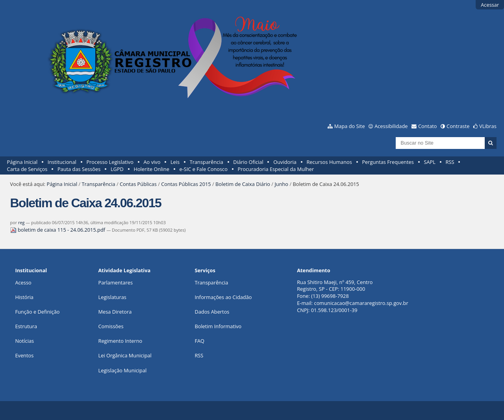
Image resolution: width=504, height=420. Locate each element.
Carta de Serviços (27, 169)
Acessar (490, 5)
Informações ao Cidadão (223, 297)
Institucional (62, 162)
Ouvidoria (285, 162)
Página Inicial (22, 162)
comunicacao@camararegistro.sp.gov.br (361, 303)
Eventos (24, 355)
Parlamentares (116, 282)
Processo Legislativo (110, 162)
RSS (450, 162)
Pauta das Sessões (79, 169)
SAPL (430, 162)
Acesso (23, 282)
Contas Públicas (138, 184)
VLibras (488, 126)
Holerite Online (151, 169)
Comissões (111, 326)
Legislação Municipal (123, 370)
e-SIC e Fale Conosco (203, 169)
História (24, 297)
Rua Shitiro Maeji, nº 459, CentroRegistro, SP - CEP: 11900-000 (335, 286)
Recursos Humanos (329, 162)
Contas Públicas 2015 (186, 184)
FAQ (199, 341)
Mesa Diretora (115, 312)
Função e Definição (37, 312)
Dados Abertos (212, 312)
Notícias (24, 341)
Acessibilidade (391, 126)
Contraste (458, 126)
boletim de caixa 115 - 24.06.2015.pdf (58, 230)
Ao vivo (152, 162)
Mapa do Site (350, 126)
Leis (175, 162)
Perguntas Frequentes (388, 162)
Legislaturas (112, 297)
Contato (428, 126)
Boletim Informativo (218, 326)
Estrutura (26, 326)
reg (21, 222)
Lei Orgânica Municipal (125, 355)
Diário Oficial (248, 162)
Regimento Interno (120, 341)
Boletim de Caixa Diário (243, 184)
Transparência (207, 162)
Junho (281, 184)
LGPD (117, 169)
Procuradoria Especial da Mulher (276, 169)
